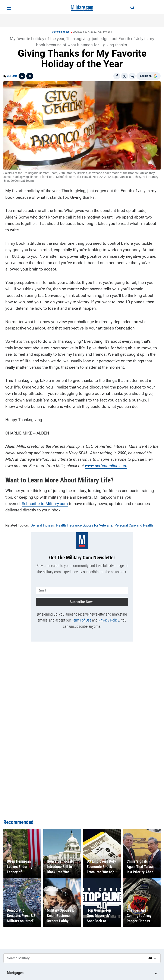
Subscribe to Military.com (45, 504)
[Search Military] (74, 958)
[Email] (132, 76)
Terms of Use (81, 620)
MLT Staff (12, 76)
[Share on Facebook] (117, 76)
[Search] (132, 8)
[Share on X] (124, 76)
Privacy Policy (109, 620)
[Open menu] (9, 8)
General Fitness (61, 32)
